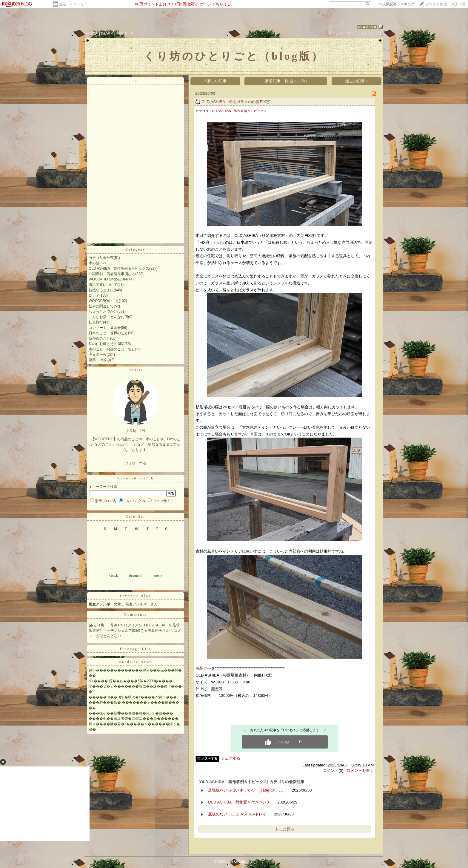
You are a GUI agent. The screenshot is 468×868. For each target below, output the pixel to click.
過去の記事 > (357, 81)
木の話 (94, 263)
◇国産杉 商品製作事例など (112, 274)
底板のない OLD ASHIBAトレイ (237, 814)
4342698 (367, 27)
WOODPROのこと (104, 301)
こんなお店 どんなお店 (108, 317)
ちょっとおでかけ (103, 312)
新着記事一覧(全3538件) (286, 81)
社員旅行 (96, 322)
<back (113, 576)
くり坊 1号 (103, 625)
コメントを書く (360, 770)
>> (396, 4)
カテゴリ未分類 (101, 258)
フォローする (136, 463)
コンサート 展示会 (105, 328)
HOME (92, 34)
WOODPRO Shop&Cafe (108, 279)
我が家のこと (99, 338)
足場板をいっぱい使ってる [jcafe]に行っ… (246, 790)
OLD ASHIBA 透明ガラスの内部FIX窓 (236, 102)
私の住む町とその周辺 (107, 344)
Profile (136, 370)
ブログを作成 (436, 4)
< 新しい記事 (215, 81)
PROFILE (125, 34)
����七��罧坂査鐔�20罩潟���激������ (134, 719)
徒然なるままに (101, 290)
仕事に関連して (101, 306)
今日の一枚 (98, 355)
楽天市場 (458, 4)
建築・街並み (99, 360)
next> (158, 576)
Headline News (136, 662)
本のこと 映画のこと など (112, 349)
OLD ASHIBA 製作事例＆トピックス (119, 269)
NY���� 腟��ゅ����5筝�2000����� (131, 681)
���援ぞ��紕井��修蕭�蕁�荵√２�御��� (131, 713)
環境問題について (103, 285)
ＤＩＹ (94, 295)
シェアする (231, 758)
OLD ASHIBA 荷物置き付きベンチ (239, 802)
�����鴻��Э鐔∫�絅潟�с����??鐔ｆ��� (133, 697)
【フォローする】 (343, 33)
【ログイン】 (372, 33)
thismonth (136, 576)
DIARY (107, 34)
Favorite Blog (135, 596)
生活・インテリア (73, 4)
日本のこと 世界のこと (108, 333)
